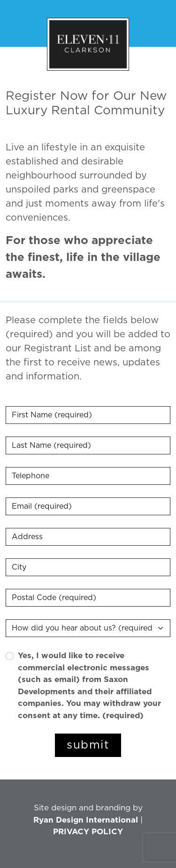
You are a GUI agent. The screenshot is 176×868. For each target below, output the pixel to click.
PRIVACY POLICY (88, 832)
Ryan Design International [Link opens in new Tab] (86, 820)
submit (88, 745)
